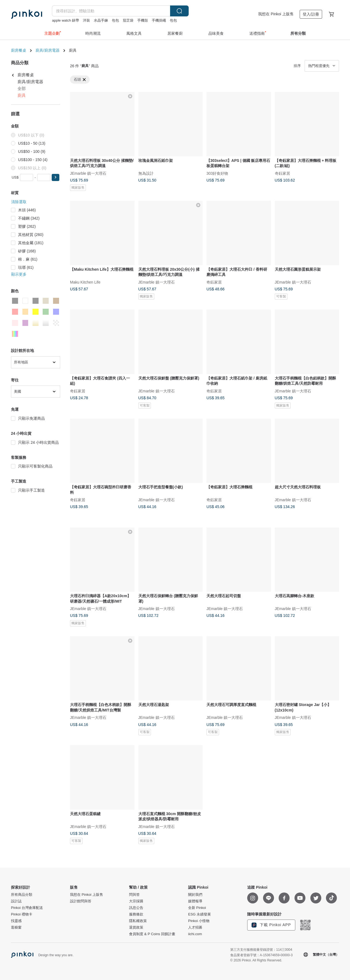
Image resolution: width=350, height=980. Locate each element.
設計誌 (16, 901)
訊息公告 (136, 908)
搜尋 (179, 11)
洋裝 (86, 20)
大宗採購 (136, 901)
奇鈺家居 (282, 173)
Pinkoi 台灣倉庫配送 (27, 908)
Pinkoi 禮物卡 (22, 914)
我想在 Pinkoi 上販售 (276, 14)
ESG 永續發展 (199, 914)
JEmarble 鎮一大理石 (88, 173)
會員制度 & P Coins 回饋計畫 (152, 934)
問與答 (134, 895)
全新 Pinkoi (197, 908)
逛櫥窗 (16, 927)
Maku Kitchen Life (85, 282)
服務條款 (136, 914)
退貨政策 (136, 927)
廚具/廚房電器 (48, 50)
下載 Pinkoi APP (271, 925)
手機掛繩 (159, 20)
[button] (56, 177)
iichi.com (195, 934)
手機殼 (143, 20)
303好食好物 (217, 173)
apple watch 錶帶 (65, 20)
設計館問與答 (81, 901)
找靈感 (16, 921)
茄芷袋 (128, 20)
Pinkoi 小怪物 (199, 921)
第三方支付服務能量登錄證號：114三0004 (261, 950)
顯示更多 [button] (19, 274)
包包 (115, 20)
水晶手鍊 (101, 20)
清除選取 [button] (19, 202)
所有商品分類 (22, 895)
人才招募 (195, 927)
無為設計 (146, 173)
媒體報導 (195, 901)
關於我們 (195, 895)
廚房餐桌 (19, 50)
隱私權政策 (138, 921)
